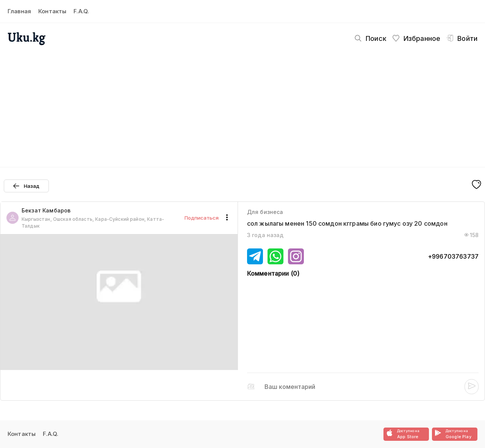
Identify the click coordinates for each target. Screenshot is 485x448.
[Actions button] (227, 218)
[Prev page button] (26, 186)
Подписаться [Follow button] (202, 218)
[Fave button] (476, 185)
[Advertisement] (242, 105)
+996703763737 (453, 256)
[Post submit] (472, 387)
